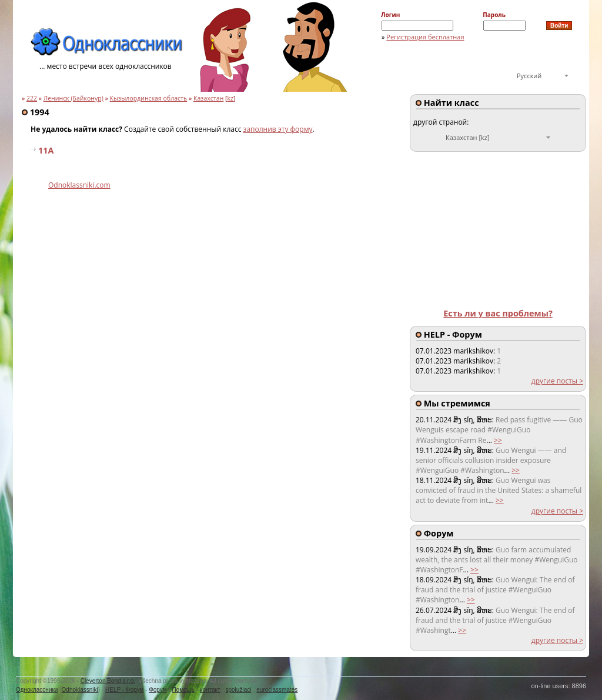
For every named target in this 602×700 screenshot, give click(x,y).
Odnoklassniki (80, 690)
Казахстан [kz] (468, 137)
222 (32, 98)
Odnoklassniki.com (79, 185)
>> (498, 440)
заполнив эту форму (278, 129)
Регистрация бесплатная (425, 37)
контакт (210, 690)
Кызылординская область (149, 98)
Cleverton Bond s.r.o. (108, 681)
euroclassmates (277, 690)
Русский (529, 76)
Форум (158, 690)
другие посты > (557, 381)
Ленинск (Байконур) (73, 98)
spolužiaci (239, 690)
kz (231, 98)
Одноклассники (37, 690)
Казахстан (208, 98)
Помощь (183, 690)
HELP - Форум (124, 690)
